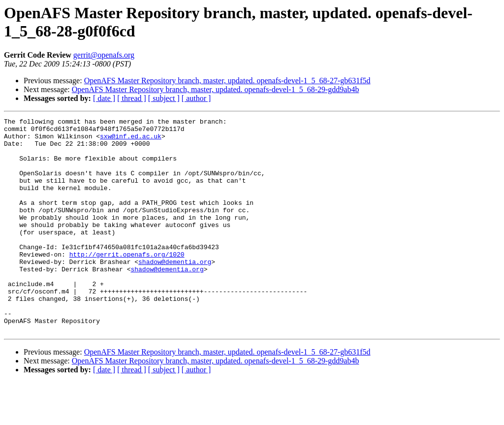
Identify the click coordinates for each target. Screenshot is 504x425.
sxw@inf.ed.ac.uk (131, 140)
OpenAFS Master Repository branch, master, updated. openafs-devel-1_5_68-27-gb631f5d (227, 81)
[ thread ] (132, 98)
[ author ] (196, 98)
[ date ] (104, 98)
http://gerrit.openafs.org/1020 (127, 282)
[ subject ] (164, 98)
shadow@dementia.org (175, 291)
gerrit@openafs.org (104, 55)
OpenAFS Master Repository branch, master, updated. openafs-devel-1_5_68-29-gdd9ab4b (216, 89)
